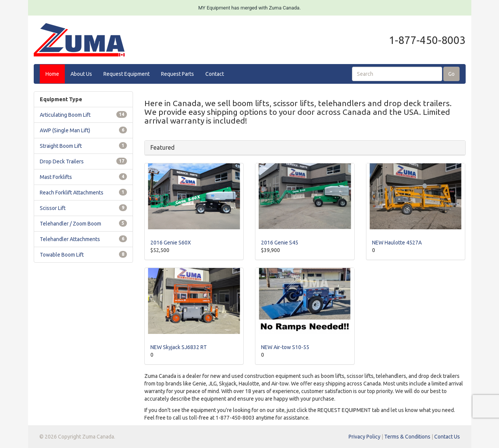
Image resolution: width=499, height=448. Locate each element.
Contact (215, 74)
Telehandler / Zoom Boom (70, 224)
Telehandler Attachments (70, 239)
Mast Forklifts (56, 177)
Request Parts (178, 74)
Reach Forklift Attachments (72, 193)
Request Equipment (127, 74)
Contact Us (447, 437)
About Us (81, 74)
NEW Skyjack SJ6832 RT (179, 347)
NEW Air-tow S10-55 (285, 347)
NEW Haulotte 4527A (397, 243)
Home (52, 74)
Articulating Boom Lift (65, 115)
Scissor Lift (53, 208)
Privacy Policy (364, 437)
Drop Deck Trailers (62, 161)
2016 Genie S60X (171, 243)
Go (451, 74)
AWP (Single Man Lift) (65, 130)
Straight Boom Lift (61, 146)
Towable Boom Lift (62, 255)
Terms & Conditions (407, 437)
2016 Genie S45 (280, 243)
